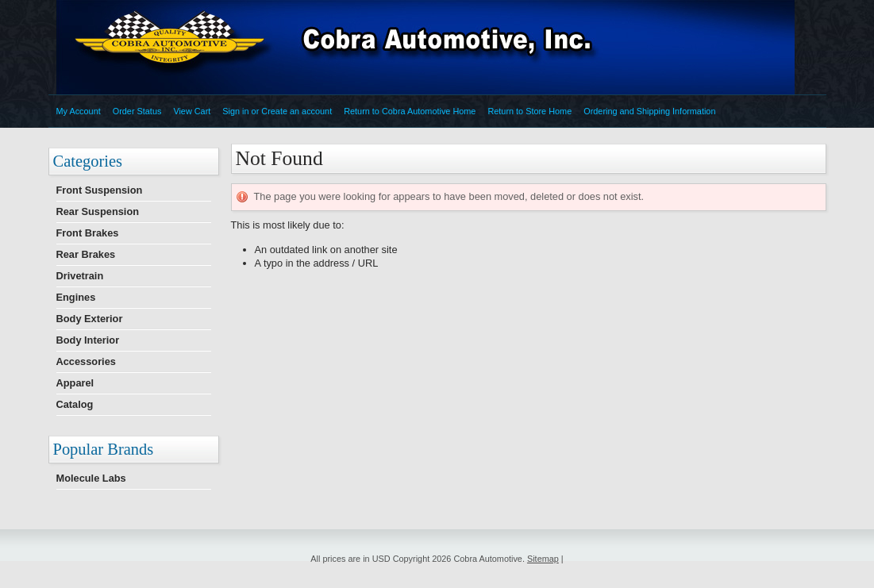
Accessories (86, 361)
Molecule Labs (91, 478)
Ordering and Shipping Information (649, 111)
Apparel (75, 383)
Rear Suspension (98, 211)
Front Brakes (88, 233)
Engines (76, 297)
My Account (79, 111)
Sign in (235, 111)
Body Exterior (90, 319)
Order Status (137, 111)
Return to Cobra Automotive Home (410, 111)
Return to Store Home (529, 111)
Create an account (296, 111)
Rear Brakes (86, 254)
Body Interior (88, 340)
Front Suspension (100, 190)
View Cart (192, 111)
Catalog (75, 404)
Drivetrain (80, 276)
